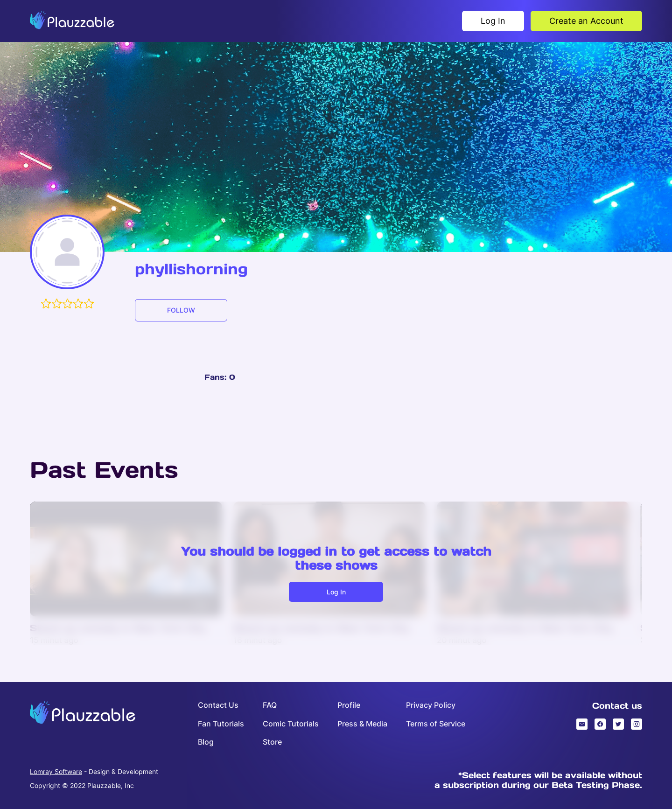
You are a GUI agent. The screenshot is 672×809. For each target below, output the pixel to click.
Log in (336, 592)
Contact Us (218, 705)
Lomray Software (56, 771)
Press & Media (362, 724)
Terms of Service (436, 724)
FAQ (270, 705)
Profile (349, 705)
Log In (493, 21)
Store (272, 742)
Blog (206, 742)
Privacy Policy (431, 705)
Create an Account (586, 21)
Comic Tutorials (291, 724)
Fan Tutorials (221, 724)
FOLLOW (181, 310)
